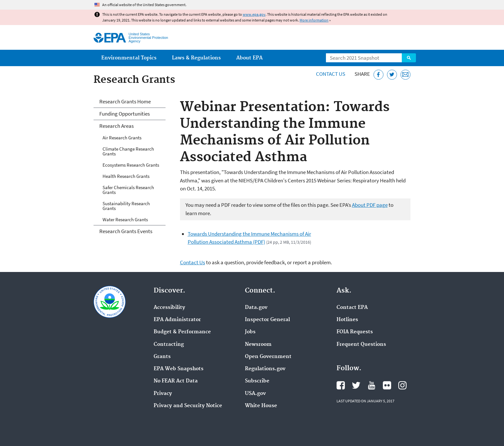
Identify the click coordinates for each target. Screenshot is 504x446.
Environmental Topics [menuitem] (129, 58)
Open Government (268, 357)
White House (261, 406)
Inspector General (267, 320)
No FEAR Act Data (176, 381)
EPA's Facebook (341, 385)
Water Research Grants (125, 219)
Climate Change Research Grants (128, 151)
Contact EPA (352, 308)
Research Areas (117, 126)
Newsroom (258, 345)
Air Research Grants (122, 138)
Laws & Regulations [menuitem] (196, 58)
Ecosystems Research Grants (131, 165)
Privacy (163, 394)
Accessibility (169, 308)
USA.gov (255, 394)
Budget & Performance (182, 332)
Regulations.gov (265, 369)
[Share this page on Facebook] (378, 75)
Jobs (250, 332)
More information (314, 20)
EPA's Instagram (402, 385)
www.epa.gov (254, 14)
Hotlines (347, 320)
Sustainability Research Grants (126, 206)
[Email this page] (405, 75)
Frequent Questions (361, 345)
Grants (162, 357)
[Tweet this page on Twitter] (392, 75)
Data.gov (256, 308)
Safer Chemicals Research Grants (128, 190)
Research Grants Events (126, 231)
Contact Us (331, 74)
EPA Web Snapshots (179, 369)
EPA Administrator (177, 320)
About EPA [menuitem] (249, 58)
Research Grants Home (125, 101)
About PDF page (370, 205)
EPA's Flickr (387, 385)
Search (409, 58)
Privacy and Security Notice (188, 406)
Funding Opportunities (125, 114)
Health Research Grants (126, 176)
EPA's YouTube (372, 385)
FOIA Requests (355, 332)
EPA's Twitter (356, 385)
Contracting (169, 345)
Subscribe (257, 381)
